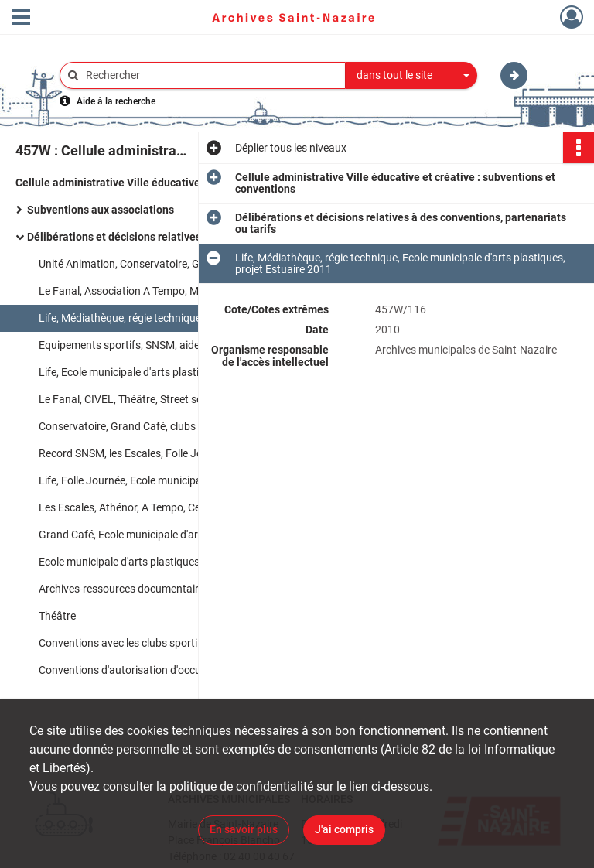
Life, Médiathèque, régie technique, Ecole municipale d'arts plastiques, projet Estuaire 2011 (193, 318)
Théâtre (57, 616)
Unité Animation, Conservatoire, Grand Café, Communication (183, 264)
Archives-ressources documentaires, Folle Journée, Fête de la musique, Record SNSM (193, 589)
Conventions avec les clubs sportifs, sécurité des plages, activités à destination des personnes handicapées (193, 643)
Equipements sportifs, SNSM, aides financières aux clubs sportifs (193, 345)
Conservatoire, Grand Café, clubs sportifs (137, 426)
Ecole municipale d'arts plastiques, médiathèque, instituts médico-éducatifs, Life (193, 562)
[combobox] (411, 76)
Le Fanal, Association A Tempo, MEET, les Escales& (159, 291)
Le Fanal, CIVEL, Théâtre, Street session (133, 399)
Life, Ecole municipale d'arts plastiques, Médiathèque (164, 372)
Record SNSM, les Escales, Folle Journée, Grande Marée (171, 453)
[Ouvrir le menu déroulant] (21, 19)
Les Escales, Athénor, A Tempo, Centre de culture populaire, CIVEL (193, 507)
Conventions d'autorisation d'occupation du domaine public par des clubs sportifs (193, 670)
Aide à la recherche (116, 101)
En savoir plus (244, 829)
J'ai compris (344, 829)
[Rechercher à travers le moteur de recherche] (210, 75)
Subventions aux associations (101, 210)
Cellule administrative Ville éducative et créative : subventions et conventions (170, 183)
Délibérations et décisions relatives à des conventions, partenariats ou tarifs (182, 237)
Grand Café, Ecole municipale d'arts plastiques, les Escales (177, 535)
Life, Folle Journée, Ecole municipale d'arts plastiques (165, 480)
